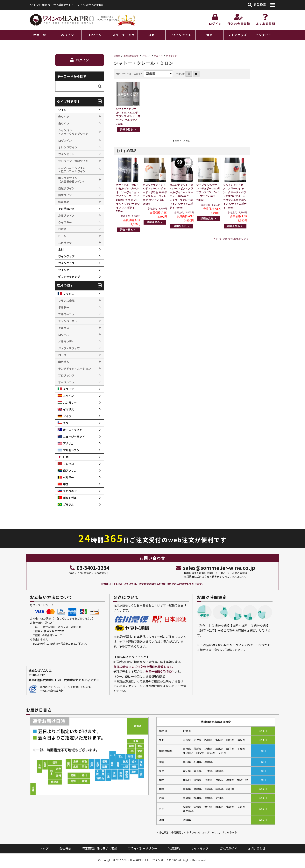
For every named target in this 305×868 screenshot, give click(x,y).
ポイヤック (171, 56)
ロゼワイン (65, 140)
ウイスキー (65, 222)
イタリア (68, 389)
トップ (44, 848)
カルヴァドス (66, 215)
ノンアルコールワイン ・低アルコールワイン (72, 169)
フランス (146, 56)
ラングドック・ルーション (74, 369)
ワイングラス (66, 263)
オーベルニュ (66, 382)
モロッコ (68, 464)
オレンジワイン (68, 147)
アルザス (64, 328)
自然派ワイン (66, 188)
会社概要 (65, 848)
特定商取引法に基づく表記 (100, 848)
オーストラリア (72, 430)
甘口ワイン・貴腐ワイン (73, 161)
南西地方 (64, 362)
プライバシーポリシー (143, 848)
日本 (66, 457)
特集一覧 (40, 35)
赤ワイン (67, 35)
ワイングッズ (237, 35)
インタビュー (265, 35)
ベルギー (68, 477)
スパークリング (124, 35)
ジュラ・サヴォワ (69, 348)
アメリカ (68, 443)
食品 (210, 35)
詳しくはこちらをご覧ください (74, 618)
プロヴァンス (66, 375)
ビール (62, 236)
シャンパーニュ (68, 321)
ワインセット (182, 35)
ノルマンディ (66, 341)
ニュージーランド (74, 437)
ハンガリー (70, 403)
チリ (66, 423)
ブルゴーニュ (66, 314)
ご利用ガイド (228, 848)
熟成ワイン (65, 195)
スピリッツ (65, 243)
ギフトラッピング (69, 277)
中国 (66, 484)
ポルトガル (70, 498)
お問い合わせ (257, 848)
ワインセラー (66, 270)
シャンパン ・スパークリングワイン (73, 132)
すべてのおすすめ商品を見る (232, 239)
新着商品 (64, 202)
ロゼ (151, 35)
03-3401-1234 (89, 568)
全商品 (117, 56)
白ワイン (95, 35)
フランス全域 (66, 301)
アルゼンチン (71, 450)
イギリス (68, 409)
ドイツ (67, 416)
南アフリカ (70, 471)
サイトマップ (200, 848)
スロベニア (70, 491)
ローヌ (62, 355)
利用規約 (174, 848)
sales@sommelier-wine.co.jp (215, 568)
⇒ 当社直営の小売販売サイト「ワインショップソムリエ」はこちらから (196, 832)
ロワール (64, 335)
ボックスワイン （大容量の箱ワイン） (72, 180)
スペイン (68, 396)
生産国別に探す (131, 56)
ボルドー (158, 56)
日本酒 (62, 229)
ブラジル (68, 505)
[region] (152, 35)
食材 (61, 249)
